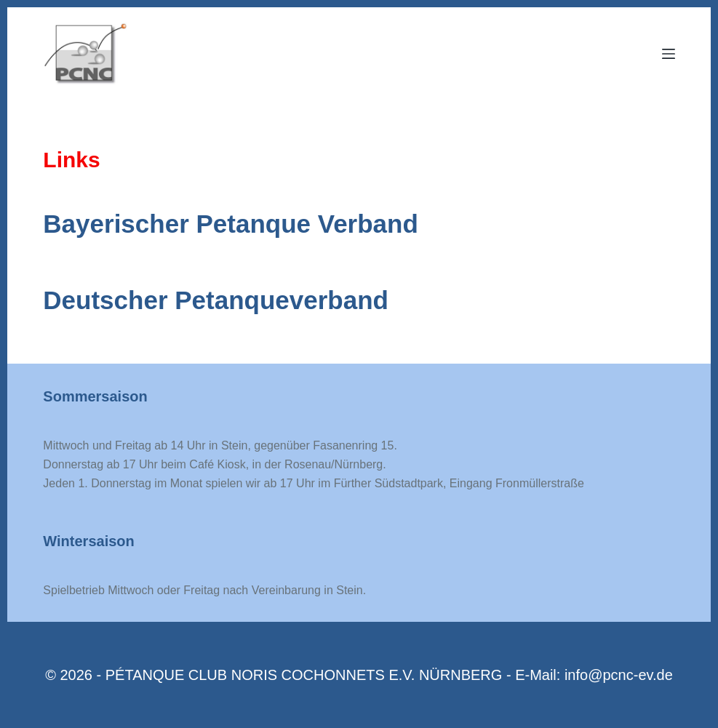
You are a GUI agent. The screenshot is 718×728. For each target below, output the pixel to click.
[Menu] (669, 54)
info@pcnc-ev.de (619, 675)
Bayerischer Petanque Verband (231, 224)
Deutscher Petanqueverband (216, 300)
